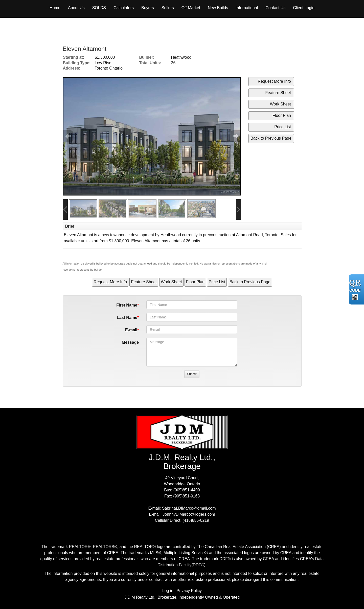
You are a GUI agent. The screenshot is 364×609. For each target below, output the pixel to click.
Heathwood (171, 235)
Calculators (124, 8)
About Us (76, 8)
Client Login (304, 8)
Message (130, 342)
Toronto (272, 235)
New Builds (218, 8)
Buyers (148, 8)
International (247, 8)
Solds (99, 8)
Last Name (127, 318)
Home (55, 8)
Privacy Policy (189, 591)
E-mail (131, 330)
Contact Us (275, 8)
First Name (127, 305)
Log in (168, 591)
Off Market (191, 8)
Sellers (168, 8)
